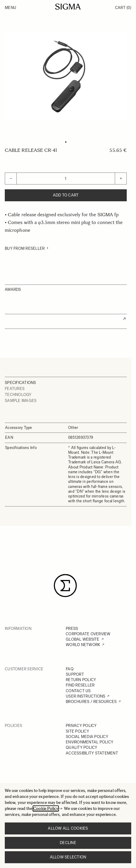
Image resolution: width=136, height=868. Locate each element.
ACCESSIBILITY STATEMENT (92, 753)
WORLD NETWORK (83, 645)
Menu (10, 8)
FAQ (70, 669)
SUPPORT (75, 674)
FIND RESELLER (80, 685)
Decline (68, 843)
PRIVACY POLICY (81, 726)
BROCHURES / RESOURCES (91, 702)
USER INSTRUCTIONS (85, 696)
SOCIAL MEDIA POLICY (87, 737)
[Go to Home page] (68, 7)
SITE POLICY (77, 731)
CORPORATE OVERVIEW (88, 634)
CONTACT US (78, 691)
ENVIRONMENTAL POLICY (90, 742)
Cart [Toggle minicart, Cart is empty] (123, 8)
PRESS (72, 629)
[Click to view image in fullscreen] (66, 75)
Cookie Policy (46, 809)
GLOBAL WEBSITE (83, 639)
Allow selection (68, 857)
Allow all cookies (68, 828)
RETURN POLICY (81, 680)
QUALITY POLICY (82, 747)
